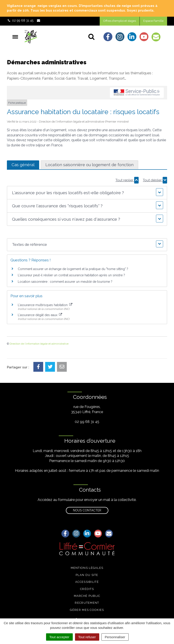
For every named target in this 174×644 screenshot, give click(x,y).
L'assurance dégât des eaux (40, 315)
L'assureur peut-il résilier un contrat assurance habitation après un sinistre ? (71, 275)
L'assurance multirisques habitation (45, 305)
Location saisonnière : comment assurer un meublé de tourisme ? (65, 282)
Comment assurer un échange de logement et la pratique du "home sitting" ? (73, 269)
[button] (87, 193)
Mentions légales (87, 568)
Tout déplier (155, 180)
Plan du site (87, 575)
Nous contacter (87, 510)
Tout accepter (59, 637)
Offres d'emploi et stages (120, 21)
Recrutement (87, 603)
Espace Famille (153, 21)
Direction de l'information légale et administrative (39, 344)
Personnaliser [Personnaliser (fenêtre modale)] (115, 637)
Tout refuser (87, 637)
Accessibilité (87, 582)
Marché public (87, 596)
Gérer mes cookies (87, 610)
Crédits (87, 589)
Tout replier (127, 180)
